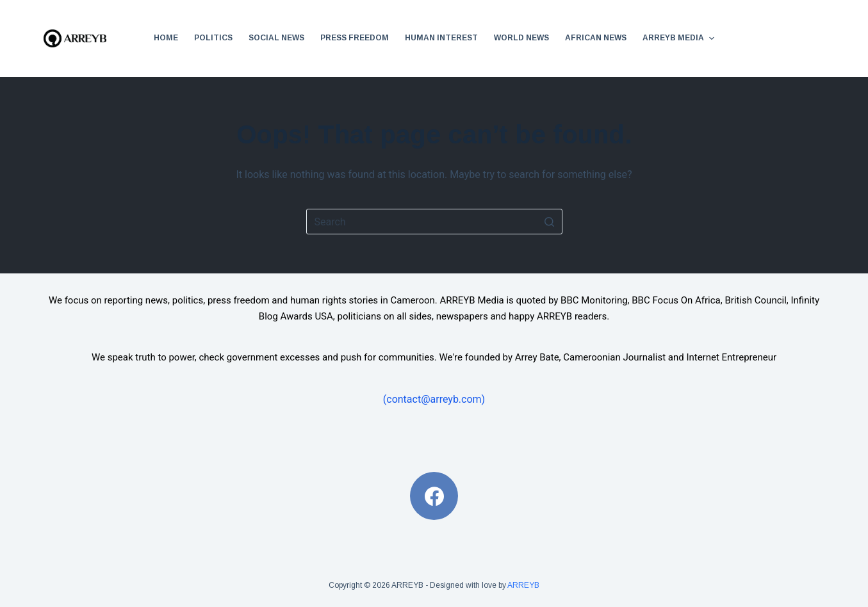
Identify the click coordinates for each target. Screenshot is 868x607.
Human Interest (441, 38)
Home (166, 38)
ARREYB (523, 585)
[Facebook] (434, 496)
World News (521, 38)
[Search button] (550, 222)
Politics (213, 38)
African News (596, 38)
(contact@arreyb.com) (434, 399)
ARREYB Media (680, 38)
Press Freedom (355, 38)
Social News (276, 38)
